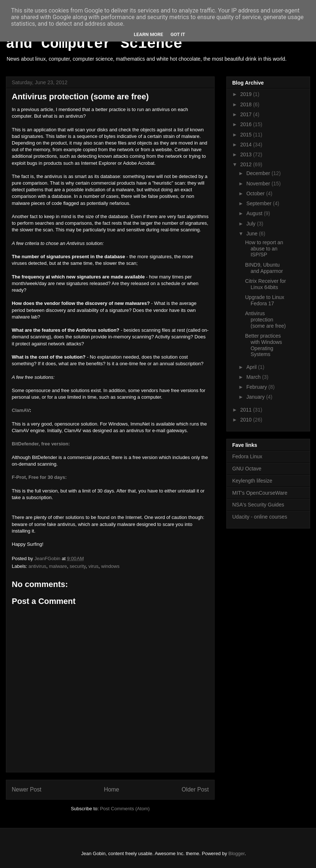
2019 (247, 94)
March (254, 377)
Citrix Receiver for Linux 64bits (265, 284)
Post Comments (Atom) (125, 809)
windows (110, 566)
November (259, 184)
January (256, 397)
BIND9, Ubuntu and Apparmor (264, 268)
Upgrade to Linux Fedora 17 (265, 300)
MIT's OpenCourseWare (260, 493)
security (78, 566)
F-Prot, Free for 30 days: (39, 477)
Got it (178, 34)
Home (112, 789)
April (252, 367)
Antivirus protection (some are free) (265, 320)
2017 (247, 114)
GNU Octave (247, 469)
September (259, 203)
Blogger (237, 853)
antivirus (37, 566)
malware (58, 566)
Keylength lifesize (252, 481)
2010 (247, 420)
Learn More (148, 34)
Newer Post (27, 789)
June (252, 234)
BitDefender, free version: (41, 444)
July (252, 224)
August (255, 213)
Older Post (195, 789)
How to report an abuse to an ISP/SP (264, 249)
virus (94, 566)
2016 (247, 124)
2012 (247, 164)
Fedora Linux (247, 456)
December (259, 173)
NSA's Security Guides (258, 505)
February (257, 387)
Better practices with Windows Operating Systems (264, 345)
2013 (247, 154)
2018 (247, 104)
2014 (247, 145)
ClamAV (21, 410)
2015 (247, 135)
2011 (247, 410)
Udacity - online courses (260, 517)
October (256, 193)
